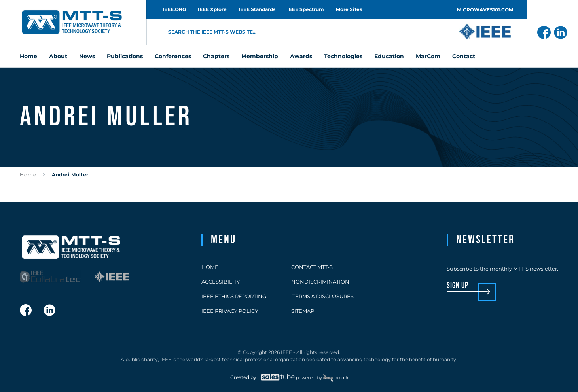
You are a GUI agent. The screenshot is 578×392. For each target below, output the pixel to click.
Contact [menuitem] (464, 56)
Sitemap (303, 311)
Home (28, 175)
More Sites (349, 9)
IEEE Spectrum (306, 9)
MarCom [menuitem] (428, 56)
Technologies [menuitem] (343, 56)
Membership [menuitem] (260, 56)
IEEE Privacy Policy (230, 311)
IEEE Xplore (212, 9)
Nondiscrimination (320, 282)
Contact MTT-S (312, 267)
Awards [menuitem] (301, 56)
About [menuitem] (58, 56)
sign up (458, 286)
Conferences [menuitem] (173, 56)
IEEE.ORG (174, 9)
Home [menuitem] (28, 56)
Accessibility (221, 282)
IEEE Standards (257, 9)
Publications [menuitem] (125, 56)
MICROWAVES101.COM (485, 10)
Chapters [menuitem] (216, 56)
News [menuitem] (87, 56)
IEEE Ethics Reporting (234, 296)
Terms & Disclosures (322, 296)
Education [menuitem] (389, 56)
